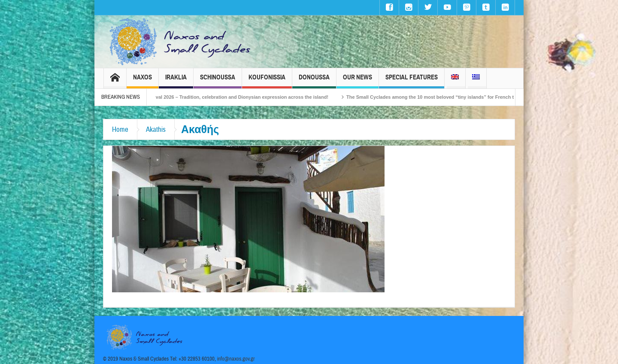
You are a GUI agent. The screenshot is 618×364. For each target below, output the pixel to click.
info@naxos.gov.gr (236, 359)
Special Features (412, 81)
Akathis (156, 129)
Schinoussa (218, 81)
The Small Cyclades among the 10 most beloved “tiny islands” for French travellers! (450, 97)
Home (120, 129)
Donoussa (314, 81)
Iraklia (176, 81)
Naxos (142, 81)
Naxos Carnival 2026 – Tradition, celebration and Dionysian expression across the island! (238, 97)
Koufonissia (267, 81)
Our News (357, 81)
